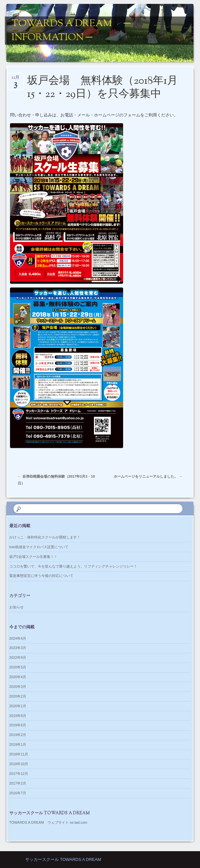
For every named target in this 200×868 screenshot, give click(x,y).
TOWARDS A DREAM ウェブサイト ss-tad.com (48, 822)
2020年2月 (18, 696)
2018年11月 (19, 754)
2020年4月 (18, 677)
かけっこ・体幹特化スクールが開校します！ (45, 537)
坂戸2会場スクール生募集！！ (33, 557)
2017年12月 (19, 774)
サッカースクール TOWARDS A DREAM (63, 859)
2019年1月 (18, 744)
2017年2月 (18, 783)
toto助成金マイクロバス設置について (39, 547)
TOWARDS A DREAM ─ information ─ (71, 31)
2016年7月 (18, 793)
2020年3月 (18, 687)
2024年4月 (18, 638)
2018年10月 (19, 764)
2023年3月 (18, 648)
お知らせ (16, 607)
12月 (16, 79)
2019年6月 (18, 725)
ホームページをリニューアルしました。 (148, 476)
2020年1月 (18, 706)
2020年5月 (18, 667)
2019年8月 (18, 716)
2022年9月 (18, 657)
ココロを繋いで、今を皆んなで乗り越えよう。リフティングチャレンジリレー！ (73, 566)
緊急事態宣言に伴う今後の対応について (41, 576)
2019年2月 (18, 735)
